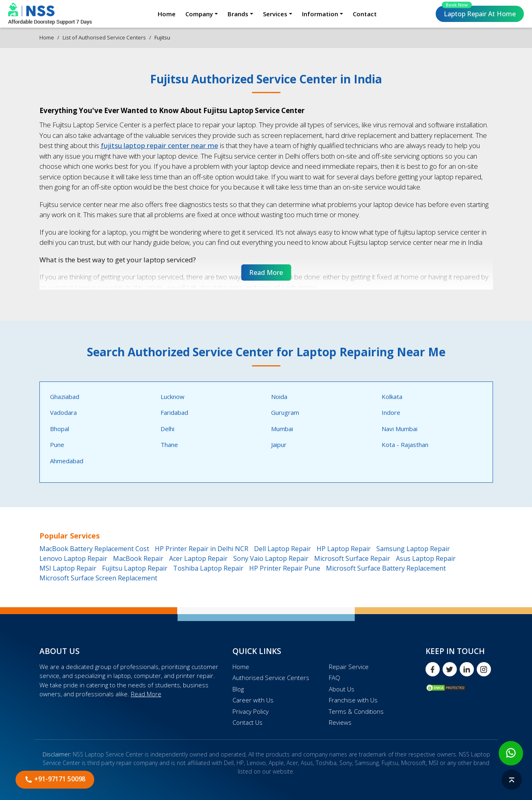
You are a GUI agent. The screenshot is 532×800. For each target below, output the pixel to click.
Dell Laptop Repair (282, 549)
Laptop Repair (479, 12)
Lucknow (173, 397)
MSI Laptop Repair (68, 568)
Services (275, 14)
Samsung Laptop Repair (413, 549)
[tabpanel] (266, 432)
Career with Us (253, 700)
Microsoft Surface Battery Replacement (386, 568)
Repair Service (349, 667)
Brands (238, 14)
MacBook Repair (138, 558)
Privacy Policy (251, 711)
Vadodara (63, 412)
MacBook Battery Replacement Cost (94, 549)
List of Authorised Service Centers (104, 37)
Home (167, 14)
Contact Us (248, 722)
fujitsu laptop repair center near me (160, 145)
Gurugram (285, 412)
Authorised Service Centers (271, 678)
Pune (57, 445)
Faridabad (174, 412)
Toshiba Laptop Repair (208, 568)
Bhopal (60, 429)
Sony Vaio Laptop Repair (271, 558)
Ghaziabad (65, 397)
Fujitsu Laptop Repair (135, 568)
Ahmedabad (67, 461)
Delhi (167, 429)
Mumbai (282, 429)
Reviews (340, 722)
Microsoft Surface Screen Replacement (98, 578)
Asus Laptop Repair (426, 558)
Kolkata (392, 397)
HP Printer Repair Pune (285, 568)
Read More (146, 694)
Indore (391, 412)
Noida (279, 397)
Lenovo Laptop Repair (73, 558)
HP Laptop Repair (344, 549)
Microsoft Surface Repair (352, 558)
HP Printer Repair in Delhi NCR (202, 549)
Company (199, 14)
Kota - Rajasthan (405, 445)
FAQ (334, 678)
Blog (238, 689)
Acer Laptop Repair (198, 558)
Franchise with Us (353, 700)
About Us (342, 689)
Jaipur (279, 445)
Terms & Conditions (356, 711)
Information (320, 14)
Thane (169, 445)
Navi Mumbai (400, 429)
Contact (365, 14)
